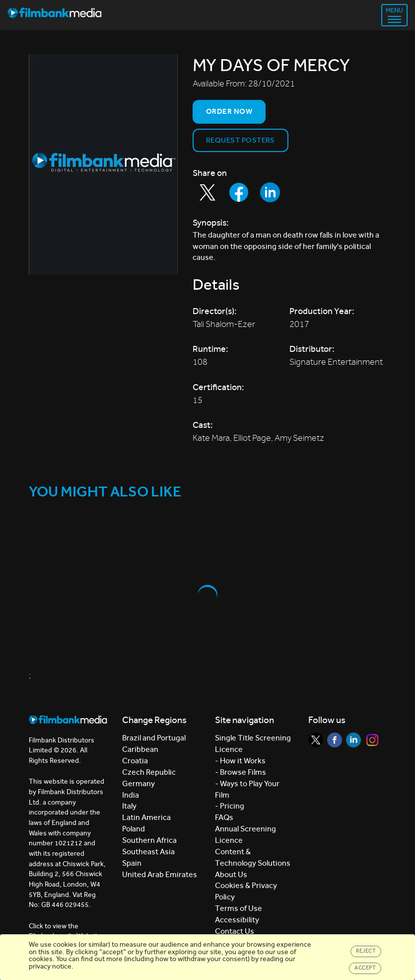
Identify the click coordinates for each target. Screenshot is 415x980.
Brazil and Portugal (154, 738)
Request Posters (241, 140)
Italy (129, 806)
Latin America (146, 817)
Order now (229, 111)
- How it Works (240, 761)
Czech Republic (149, 772)
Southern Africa (149, 840)
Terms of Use (239, 908)
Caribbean (140, 749)
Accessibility (237, 920)
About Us (231, 874)
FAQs (224, 817)
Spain (132, 863)
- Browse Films (241, 772)
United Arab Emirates (160, 874)
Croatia (135, 761)
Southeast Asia (148, 852)
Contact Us (235, 931)
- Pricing (230, 806)
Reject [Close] (366, 951)
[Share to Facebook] (239, 192)
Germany (138, 783)
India (131, 795)
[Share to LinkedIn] (270, 192)
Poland (134, 829)
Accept (365, 968)
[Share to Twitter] (207, 192)
